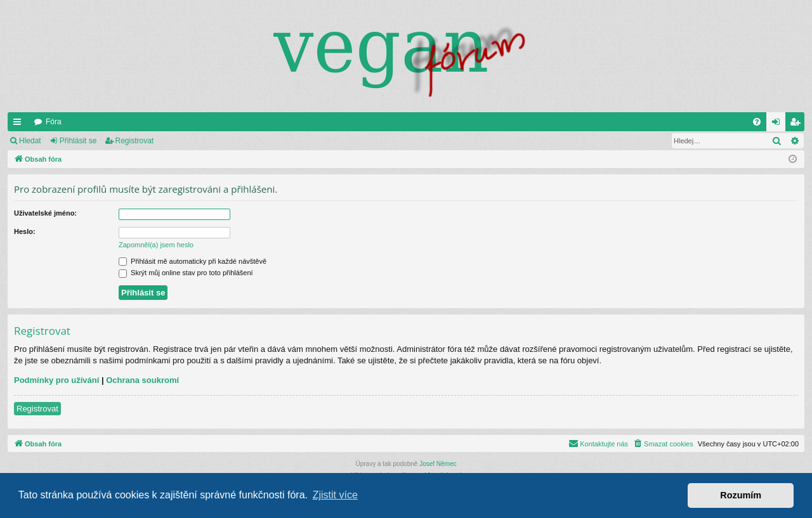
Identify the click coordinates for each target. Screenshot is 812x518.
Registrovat (135, 141)
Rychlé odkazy (20, 124)
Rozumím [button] (741, 495)
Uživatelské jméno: (45, 213)
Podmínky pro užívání (56, 380)
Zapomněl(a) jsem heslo (156, 245)
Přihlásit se (78, 141)
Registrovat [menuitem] (798, 124)
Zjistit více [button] (335, 495)
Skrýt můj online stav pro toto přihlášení (186, 273)
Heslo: (25, 231)
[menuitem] (757, 122)
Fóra (54, 122)
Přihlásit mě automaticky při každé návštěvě (193, 261)
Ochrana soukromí (142, 380)
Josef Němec (438, 464)
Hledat (30, 141)
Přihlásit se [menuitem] (779, 124)
